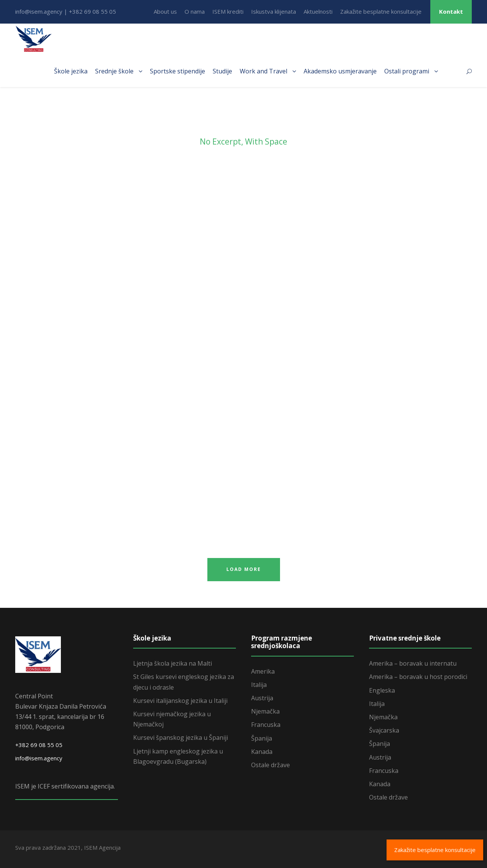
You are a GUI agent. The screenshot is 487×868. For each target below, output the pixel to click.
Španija (262, 738)
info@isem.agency (39, 758)
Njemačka (265, 711)
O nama (195, 11)
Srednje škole (114, 71)
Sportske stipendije (177, 71)
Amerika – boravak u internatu (413, 663)
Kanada (262, 752)
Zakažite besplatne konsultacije (381, 11)
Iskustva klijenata (274, 11)
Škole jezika (71, 71)
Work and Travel (263, 71)
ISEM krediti (228, 11)
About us (165, 11)
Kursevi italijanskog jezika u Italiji (180, 701)
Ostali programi (407, 71)
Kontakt (451, 11)
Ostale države (271, 765)
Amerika (263, 671)
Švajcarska (384, 730)
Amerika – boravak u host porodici (418, 677)
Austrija (262, 698)
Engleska (382, 690)
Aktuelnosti (318, 11)
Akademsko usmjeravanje (340, 71)
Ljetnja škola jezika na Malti (173, 663)
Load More (244, 569)
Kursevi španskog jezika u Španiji (181, 738)
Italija (259, 685)
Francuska (266, 725)
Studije (222, 71)
